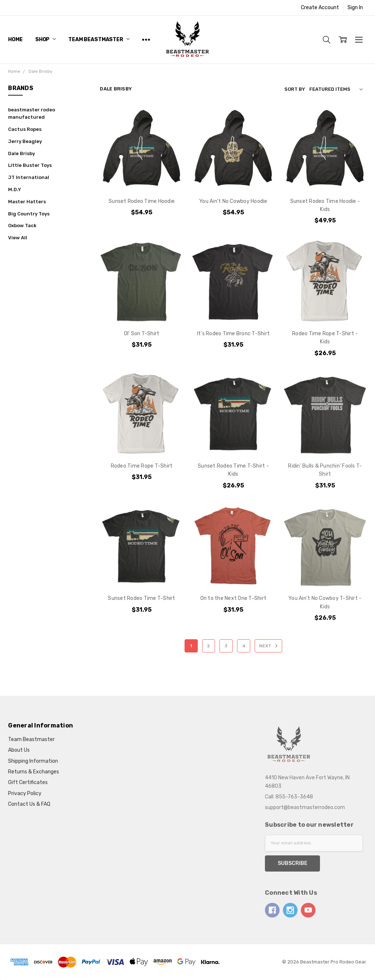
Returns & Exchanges (34, 772)
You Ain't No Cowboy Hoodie (233, 201)
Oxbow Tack (22, 226)
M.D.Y (14, 189)
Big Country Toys (29, 214)
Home (15, 40)
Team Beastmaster (99, 40)
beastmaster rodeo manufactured (32, 114)
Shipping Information (33, 761)
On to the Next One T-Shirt (234, 598)
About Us (19, 750)
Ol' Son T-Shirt (142, 334)
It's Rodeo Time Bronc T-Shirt (233, 334)
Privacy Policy (25, 793)
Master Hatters (27, 202)
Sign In (355, 8)
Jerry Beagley (25, 141)
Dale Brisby (21, 153)
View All (18, 238)
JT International (29, 177)
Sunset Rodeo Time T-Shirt (141, 598)
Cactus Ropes (25, 129)
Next (270, 646)
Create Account (320, 8)
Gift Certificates (28, 782)
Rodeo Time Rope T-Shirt (142, 466)
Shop (45, 40)
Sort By (295, 89)
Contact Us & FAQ (29, 804)
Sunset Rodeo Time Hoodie (142, 201)
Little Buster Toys (30, 165)
